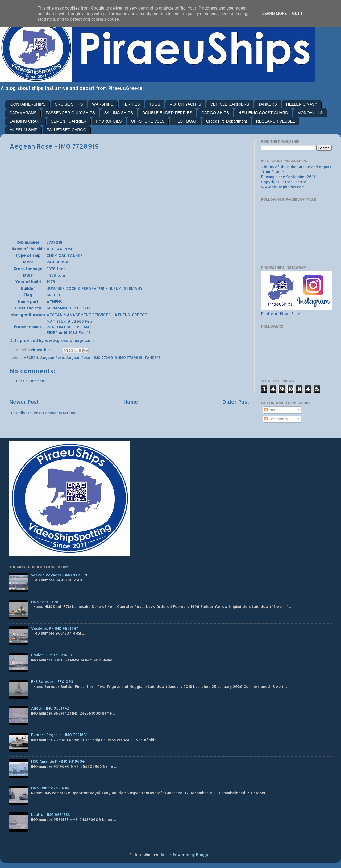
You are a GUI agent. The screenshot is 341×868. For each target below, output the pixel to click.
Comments (276, 419)
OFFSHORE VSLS (148, 121)
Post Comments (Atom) (54, 413)
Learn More (275, 14)
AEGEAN (31, 357)
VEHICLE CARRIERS (230, 104)
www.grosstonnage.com (69, 340)
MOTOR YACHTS (185, 104)
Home (131, 402)
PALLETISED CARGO (67, 130)
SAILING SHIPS (119, 113)
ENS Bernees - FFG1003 (52, 682)
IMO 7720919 (131, 357)
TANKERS (268, 104)
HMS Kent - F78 (45, 602)
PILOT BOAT (185, 121)
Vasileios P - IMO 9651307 (55, 628)
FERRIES (131, 104)
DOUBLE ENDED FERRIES (167, 113)
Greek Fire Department (226, 121)
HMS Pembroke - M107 (51, 788)
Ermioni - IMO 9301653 (51, 655)
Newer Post (24, 402)
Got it (298, 14)
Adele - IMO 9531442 (50, 708)
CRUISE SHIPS (69, 104)
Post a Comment (31, 381)
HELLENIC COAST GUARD (263, 113)
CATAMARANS (23, 113)
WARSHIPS (103, 104)
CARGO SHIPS (215, 113)
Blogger (203, 855)
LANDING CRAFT (25, 121)
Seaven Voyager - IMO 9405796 (60, 575)
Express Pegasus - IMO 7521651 (59, 735)
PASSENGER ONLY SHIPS (70, 113)
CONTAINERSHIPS (28, 104)
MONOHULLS (310, 113)
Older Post (236, 402)
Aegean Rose (52, 357)
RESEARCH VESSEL (276, 121)
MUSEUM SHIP (23, 130)
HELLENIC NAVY (302, 104)
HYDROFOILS (109, 121)
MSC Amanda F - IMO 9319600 (58, 761)
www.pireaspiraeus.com (283, 187)
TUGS (155, 104)
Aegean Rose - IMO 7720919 (92, 357)
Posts (271, 410)
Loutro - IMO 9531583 (51, 814)
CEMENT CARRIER (69, 121)
